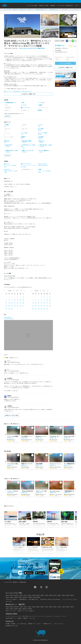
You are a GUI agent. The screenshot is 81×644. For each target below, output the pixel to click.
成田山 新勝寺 (22, 522)
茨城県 (59, 595)
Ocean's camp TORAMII (70, 436)
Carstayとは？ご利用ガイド (12, 599)
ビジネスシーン (50, 616)
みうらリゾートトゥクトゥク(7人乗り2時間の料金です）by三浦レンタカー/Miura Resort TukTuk (56, 464)
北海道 (46, 595)
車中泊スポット (31, 10)
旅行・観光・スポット (28, 616)
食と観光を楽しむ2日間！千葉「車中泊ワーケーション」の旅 (48, 547)
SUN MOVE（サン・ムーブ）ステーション (56, 436)
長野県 (72, 595)
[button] (32, 6)
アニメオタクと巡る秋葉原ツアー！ (13, 464)
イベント (43, 616)
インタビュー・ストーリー (61, 616)
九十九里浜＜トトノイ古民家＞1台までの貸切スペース (28, 436)
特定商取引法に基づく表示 (12, 626)
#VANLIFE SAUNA (23, 48)
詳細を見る (8, 116)
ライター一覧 (32, 618)
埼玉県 (25, 595)
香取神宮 (35, 522)
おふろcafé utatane (55, 491)
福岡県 (42, 595)
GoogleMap (8, 317)
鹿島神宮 (49, 522)
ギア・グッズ (37, 616)
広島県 (7, 597)
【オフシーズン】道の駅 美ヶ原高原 (42, 491)
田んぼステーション (41, 436)
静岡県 (68, 595)
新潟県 (20, 597)
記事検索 (25, 618)
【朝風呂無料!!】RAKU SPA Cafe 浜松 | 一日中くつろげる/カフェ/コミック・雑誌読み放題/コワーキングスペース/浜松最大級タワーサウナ (70, 491)
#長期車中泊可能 (41, 48)
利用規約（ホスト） (48, 624)
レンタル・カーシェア (11, 616)
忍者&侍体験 (39, 464)
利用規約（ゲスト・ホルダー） (35, 624)
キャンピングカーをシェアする (69, 599)
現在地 (7, 595)
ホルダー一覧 (9, 601)
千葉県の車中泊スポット (55, 10)
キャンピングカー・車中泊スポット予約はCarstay (15, 10)
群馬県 (51, 595)
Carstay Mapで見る (10, 319)
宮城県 (16, 597)
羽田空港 (30, 597)
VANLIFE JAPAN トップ (11, 618)
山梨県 (63, 595)
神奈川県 (16, 595)
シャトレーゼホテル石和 (13, 491)
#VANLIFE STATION (32, 48)
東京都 (11, 595)
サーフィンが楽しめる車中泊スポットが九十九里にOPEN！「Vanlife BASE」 (62, 547)
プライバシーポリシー (59, 624)
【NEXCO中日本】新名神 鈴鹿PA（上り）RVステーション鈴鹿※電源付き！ (28, 491)
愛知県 (38, 595)
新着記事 (20, 618)
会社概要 (8, 624)
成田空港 (25, 597)
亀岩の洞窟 (64, 522)
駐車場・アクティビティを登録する (26, 611)
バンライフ (19, 616)
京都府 (11, 597)
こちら (14, 187)
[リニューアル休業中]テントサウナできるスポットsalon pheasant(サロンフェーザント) (13, 436)
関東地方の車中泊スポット (42, 10)
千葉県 (21, 595)
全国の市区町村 (37, 597)
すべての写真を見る (72, 36)
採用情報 (13, 624)
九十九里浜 (8, 522)
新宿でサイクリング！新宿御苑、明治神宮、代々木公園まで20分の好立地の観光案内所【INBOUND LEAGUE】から (28, 464)
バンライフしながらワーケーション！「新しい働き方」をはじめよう (19, 547)
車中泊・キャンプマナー (11, 611)
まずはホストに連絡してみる (28, 94)
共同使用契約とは (23, 599)
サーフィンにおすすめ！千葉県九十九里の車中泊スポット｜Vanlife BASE (33, 547)
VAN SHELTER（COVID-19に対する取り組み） (51, 599)
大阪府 (29, 595)
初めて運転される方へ (34, 599)
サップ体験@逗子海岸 (70, 464)
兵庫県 (34, 595)
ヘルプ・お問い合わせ (22, 624)
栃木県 (55, 595)
